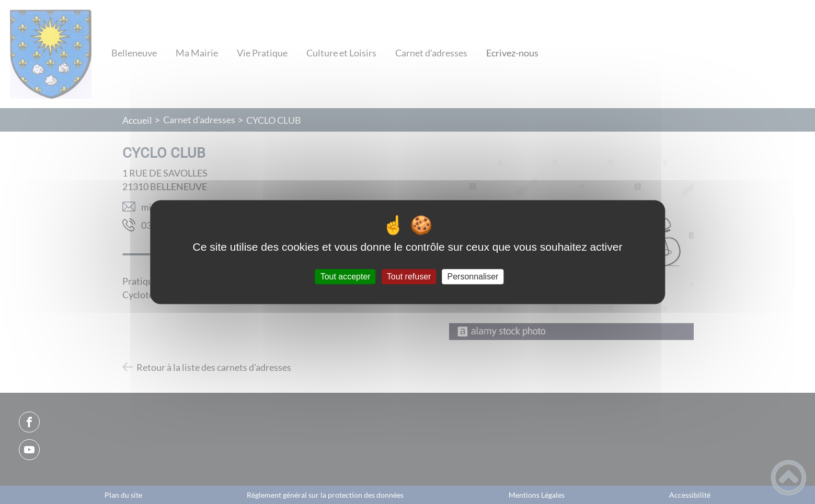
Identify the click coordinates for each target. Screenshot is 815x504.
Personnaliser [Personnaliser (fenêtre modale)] (473, 277)
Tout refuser (409, 277)
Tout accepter (346, 277)
